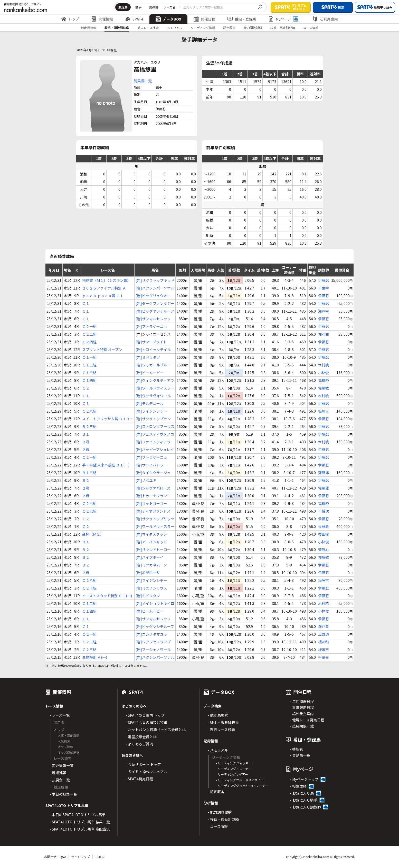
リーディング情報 (203, 28)
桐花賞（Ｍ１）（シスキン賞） (106, 280)
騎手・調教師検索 (117, 28)
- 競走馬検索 (218, 715)
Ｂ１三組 (89, 473)
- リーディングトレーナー (234, 769)
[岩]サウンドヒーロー (153, 550)
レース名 (169, 7)
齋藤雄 (324, 473)
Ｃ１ (86, 303)
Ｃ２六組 (89, 503)
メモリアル (175, 28)
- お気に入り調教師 (305, 807)
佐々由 (324, 334)
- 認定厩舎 (216, 792)
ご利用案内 (325, 19)
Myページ (283, 19)
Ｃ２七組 (89, 511)
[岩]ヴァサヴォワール (153, 396)
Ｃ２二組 (89, 334)
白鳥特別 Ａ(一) (95, 657)
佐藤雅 (324, 488)
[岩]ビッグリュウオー (153, 296)
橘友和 (324, 642)
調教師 (154, 7)
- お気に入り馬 (302, 793)
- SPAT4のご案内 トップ (145, 715)
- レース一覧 (60, 715)
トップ (70, 19)
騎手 (138, 7)
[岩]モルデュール (150, 403)
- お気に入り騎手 (304, 800)
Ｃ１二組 (89, 365)
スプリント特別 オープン (102, 350)
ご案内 (100, 857)
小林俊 (324, 373)
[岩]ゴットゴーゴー (151, 503)
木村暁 (324, 365)
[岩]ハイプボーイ (150, 557)
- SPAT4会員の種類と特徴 (146, 722)
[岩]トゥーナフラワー (153, 496)
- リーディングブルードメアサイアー (241, 780)
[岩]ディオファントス (153, 511)
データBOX (168, 19)
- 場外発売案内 (302, 714)
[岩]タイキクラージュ (153, 473)
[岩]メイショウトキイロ (155, 603)
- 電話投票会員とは (141, 737)
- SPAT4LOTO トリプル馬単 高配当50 (80, 829)
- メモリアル (218, 750)
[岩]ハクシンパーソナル (155, 288)
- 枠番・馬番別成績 (223, 819)
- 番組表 (296, 749)
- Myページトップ (304, 779)
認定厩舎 (229, 28)
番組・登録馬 (242, 19)
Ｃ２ (86, 388)
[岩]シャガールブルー (153, 365)
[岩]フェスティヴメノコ (155, 434)
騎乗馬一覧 (143, 81)
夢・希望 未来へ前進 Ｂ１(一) (106, 465)
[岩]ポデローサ (148, 573)
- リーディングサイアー (232, 774)
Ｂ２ (86, 480)
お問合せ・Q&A (55, 857)
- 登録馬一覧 (300, 755)
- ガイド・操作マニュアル (146, 772)
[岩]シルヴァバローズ (153, 488)
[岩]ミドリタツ (148, 357)
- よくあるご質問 (139, 744)
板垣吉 (324, 411)
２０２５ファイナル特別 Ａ (104, 288)
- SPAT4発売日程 (139, 779)
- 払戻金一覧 (60, 780)
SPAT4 (134, 19)
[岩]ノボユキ (146, 480)
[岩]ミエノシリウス (151, 588)
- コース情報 (218, 826)
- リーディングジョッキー (234, 763)
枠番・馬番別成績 (283, 28)
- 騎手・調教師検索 (223, 722)
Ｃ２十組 (89, 588)
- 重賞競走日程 (302, 707)
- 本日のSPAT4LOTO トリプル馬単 (78, 815)
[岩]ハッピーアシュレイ (155, 450)
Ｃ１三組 (89, 373)
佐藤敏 (324, 388)
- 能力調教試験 (220, 812)
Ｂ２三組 (89, 426)
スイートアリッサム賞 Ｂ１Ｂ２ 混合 (108, 419)
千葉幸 (324, 288)
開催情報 (102, 19)
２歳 (86, 442)
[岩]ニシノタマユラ (151, 634)
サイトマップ (81, 857)
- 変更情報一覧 (61, 765)
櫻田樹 (324, 534)
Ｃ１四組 (89, 380)
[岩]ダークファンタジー (155, 303)
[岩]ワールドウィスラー (155, 388)
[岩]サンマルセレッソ (153, 319)
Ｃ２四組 (89, 342)
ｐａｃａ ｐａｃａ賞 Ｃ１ (103, 296)
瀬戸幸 (324, 311)
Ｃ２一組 (89, 326)
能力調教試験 (253, 28)
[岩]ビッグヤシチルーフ (155, 311)
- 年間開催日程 (302, 701)
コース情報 (311, 28)
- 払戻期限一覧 (302, 726)
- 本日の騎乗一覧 (63, 794)
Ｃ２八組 (89, 411)
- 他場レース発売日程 (307, 720)
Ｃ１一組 (89, 357)
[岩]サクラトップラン (153, 419)
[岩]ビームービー (150, 373)
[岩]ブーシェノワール (153, 650)
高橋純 (324, 380)
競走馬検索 (89, 28)
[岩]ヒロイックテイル (153, 350)
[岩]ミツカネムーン (151, 565)
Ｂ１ (86, 434)
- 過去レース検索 (221, 730)
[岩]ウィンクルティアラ (155, 380)
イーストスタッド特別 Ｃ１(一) (107, 596)
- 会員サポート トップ (143, 764)
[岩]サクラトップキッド (155, 280)
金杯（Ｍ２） (93, 534)
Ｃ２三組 (89, 650)
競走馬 (123, 7)
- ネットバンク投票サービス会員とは (156, 730)
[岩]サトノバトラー (151, 465)
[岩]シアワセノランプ (153, 642)
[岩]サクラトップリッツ (155, 519)
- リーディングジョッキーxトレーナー (242, 786)
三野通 (324, 634)
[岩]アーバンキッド (151, 542)
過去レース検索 (148, 28)
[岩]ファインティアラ (153, 442)
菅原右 (324, 550)
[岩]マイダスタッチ (151, 534)
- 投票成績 (298, 786)
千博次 (324, 511)
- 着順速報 (58, 773)
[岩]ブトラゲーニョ (151, 326)
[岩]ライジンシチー (151, 411)
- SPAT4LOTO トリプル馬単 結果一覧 (80, 822)
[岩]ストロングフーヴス (155, 426)
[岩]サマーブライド (151, 342)
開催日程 (204, 19)
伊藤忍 (324, 280)
